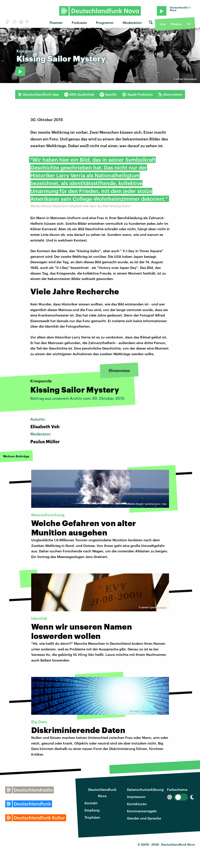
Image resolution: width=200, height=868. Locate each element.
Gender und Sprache (144, 818)
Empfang (92, 810)
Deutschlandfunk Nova (102, 793)
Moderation (132, 22)
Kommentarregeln (142, 811)
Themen (56, 22)
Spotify (108, 94)
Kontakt (91, 803)
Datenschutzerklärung (145, 789)
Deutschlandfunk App (38, 94)
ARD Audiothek (79, 94)
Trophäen (92, 817)
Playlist (176, 24)
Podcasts (79, 22)
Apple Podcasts (137, 94)
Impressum (136, 797)
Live (163, 24)
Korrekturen (137, 804)
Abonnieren (170, 94)
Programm (105, 22)
